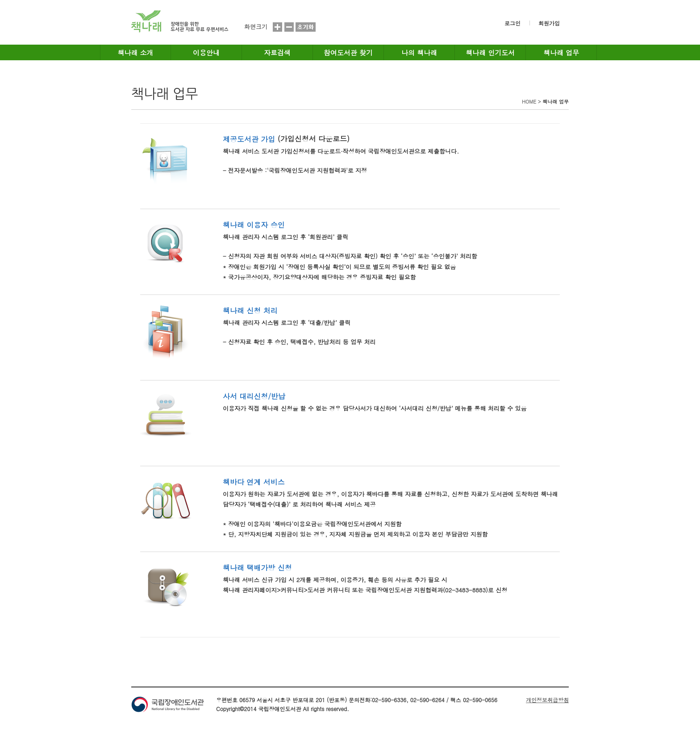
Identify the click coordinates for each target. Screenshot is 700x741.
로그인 (512, 23)
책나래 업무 (561, 52)
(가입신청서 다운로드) (314, 139)
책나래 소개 (136, 52)
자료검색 (277, 52)
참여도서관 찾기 (348, 52)
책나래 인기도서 (490, 52)
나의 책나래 (419, 52)
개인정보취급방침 (547, 700)
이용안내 (206, 52)
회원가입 (549, 23)
